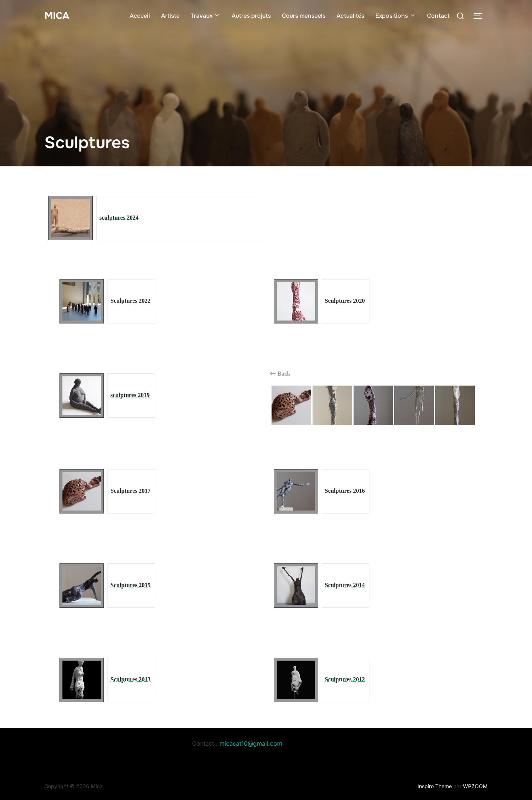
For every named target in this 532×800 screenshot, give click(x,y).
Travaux (206, 15)
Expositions (396, 15)
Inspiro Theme (435, 786)
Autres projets (251, 15)
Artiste (170, 15)
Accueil (140, 15)
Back (280, 374)
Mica (57, 15)
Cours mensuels (304, 15)
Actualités (350, 15)
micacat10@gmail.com (251, 743)
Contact (438, 15)
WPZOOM (475, 786)
